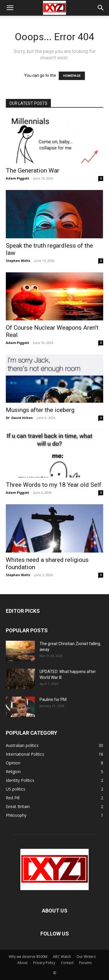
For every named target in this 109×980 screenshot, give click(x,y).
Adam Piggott (17, 178)
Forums (85, 963)
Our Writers (86, 957)
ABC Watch (62, 957)
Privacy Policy (44, 963)
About (23, 963)
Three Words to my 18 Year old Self (54, 485)
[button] (10, 8)
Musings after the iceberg (40, 410)
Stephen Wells (18, 261)
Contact (67, 963)
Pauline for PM (53, 700)
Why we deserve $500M (28, 957)
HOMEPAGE (72, 76)
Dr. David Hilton (19, 418)
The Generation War (33, 171)
